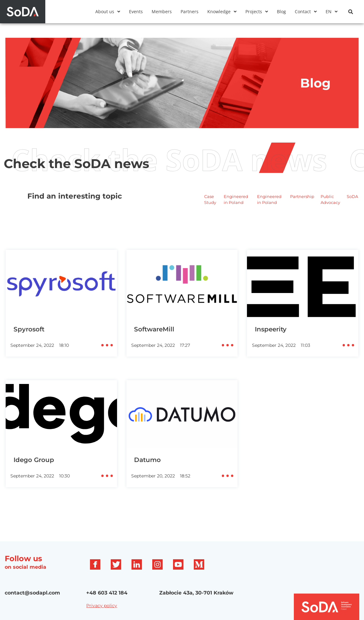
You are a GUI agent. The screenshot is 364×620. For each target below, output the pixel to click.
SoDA (352, 196)
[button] (108, 12)
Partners (190, 12)
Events (136, 12)
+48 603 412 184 (107, 593)
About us (108, 12)
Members (162, 12)
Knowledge (222, 12)
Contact (306, 12)
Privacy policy (102, 606)
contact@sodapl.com (32, 593)
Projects (257, 12)
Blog (281, 12)
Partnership (302, 196)
